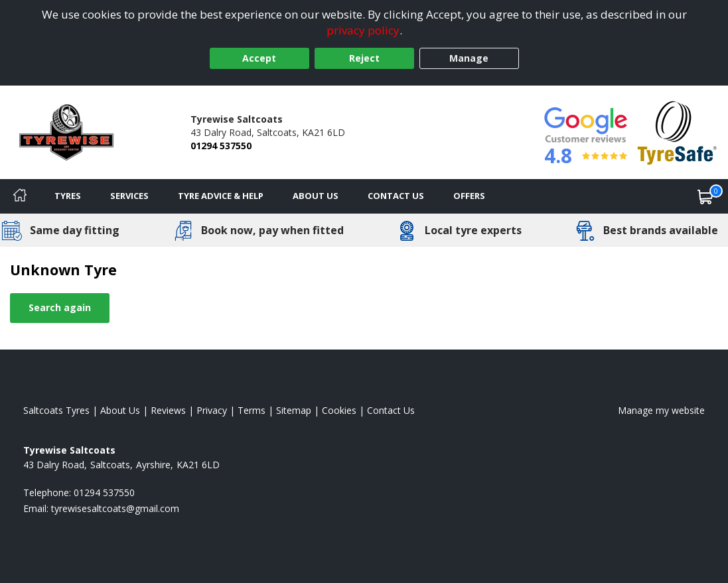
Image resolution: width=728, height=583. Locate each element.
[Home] (20, 196)
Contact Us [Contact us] (396, 196)
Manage (469, 58)
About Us (316, 196)
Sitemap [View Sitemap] (294, 410)
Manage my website (661, 410)
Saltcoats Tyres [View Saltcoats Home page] (56, 410)
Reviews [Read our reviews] (168, 410)
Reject (364, 58)
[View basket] (705, 196)
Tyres (68, 196)
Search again (60, 307)
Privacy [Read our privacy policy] (212, 410)
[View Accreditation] (677, 131)
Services (129, 196)
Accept (259, 58)
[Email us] (115, 508)
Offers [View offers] (469, 196)
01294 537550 (221, 146)
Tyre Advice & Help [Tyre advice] (221, 196)
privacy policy (363, 30)
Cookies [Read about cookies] (339, 410)
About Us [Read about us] (120, 410)
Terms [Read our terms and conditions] (252, 410)
